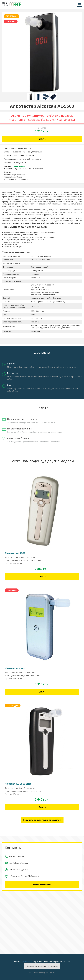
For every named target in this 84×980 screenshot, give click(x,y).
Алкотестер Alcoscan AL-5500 (16, 192)
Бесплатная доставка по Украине (42, 966)
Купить (42, 139)
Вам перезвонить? (42, 884)
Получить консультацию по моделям (42, 820)
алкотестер (27, 962)
